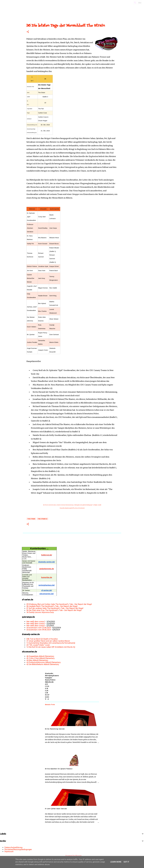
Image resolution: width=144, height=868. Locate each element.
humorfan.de (47, 577)
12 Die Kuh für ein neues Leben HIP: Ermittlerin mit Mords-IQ (51, 647)
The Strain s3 (43, 519)
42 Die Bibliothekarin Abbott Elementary (43, 664)
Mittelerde (49, 682)
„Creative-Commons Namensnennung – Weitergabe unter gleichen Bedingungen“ (74, 505)
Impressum (9, 851)
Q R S (47, 697)
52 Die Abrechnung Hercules (55, 729)
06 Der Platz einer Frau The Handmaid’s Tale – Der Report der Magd (54, 610)
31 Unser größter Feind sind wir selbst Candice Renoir (48, 641)
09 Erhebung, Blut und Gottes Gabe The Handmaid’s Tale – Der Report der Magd (59, 604)
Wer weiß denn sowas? (36, 622)
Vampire (49, 678)
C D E (47, 686)
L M (46, 693)
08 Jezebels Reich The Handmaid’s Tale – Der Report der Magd (52, 606)
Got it (126, 862)
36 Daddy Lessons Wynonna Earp (40, 612)
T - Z (47, 699)
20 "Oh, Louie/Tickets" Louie (38, 645)
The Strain (31, 519)
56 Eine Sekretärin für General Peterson (59, 769)
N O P (47, 695)
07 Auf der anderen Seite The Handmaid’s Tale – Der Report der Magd (55, 608)
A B (46, 684)
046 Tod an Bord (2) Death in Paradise (42, 639)
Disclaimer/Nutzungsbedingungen (18, 849)
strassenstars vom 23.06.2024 (39, 628)
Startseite (49, 673)
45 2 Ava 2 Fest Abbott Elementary (40, 658)
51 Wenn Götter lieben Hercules (56, 809)
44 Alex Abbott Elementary (37, 660)
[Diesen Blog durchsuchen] (130, 3)
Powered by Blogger (72, 856)
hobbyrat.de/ (47, 555)
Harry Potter (50, 680)
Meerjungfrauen (52, 676)
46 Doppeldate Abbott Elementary (40, 656)
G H (47, 688)
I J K (47, 691)
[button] (28, 32)
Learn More (116, 862)
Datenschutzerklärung (13, 847)
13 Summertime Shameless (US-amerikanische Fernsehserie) (51, 643)
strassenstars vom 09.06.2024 (39, 630)
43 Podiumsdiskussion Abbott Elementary (44, 662)
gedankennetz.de (47, 569)
